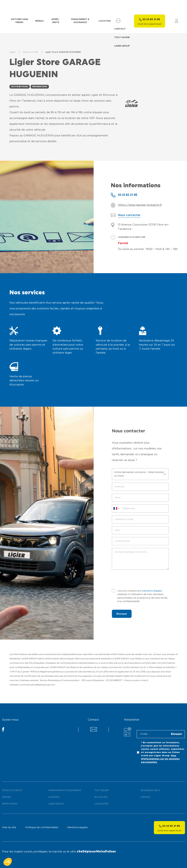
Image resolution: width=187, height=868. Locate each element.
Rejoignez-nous (150, 789)
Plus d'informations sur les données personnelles (160, 758)
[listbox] (140, 473)
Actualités (101, 796)
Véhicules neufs (12, 789)
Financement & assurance (80, 20)
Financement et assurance (65, 789)
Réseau (40, 20)
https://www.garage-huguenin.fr (140, 204)
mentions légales (152, 590)
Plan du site (9, 826)
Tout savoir (102, 789)
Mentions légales (77, 826)
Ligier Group (56, 803)
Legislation (101, 803)
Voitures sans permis (20, 20)
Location (105, 20)
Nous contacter (129, 214)
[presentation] (139, 578)
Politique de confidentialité (42, 826)
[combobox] (116, 507)
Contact (146, 796)
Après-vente (55, 20)
